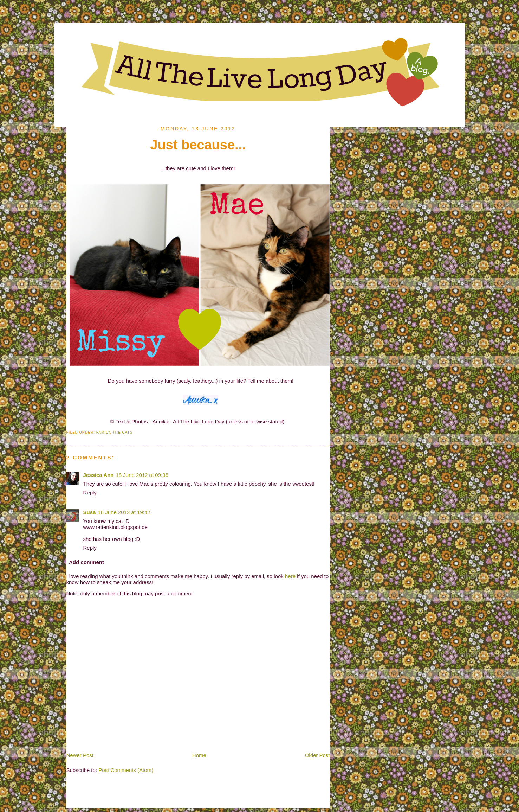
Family (103, 432)
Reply (90, 493)
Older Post (317, 755)
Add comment (86, 562)
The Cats (123, 432)
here (290, 576)
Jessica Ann (99, 475)
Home (199, 755)
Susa (90, 512)
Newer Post (80, 755)
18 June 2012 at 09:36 (142, 475)
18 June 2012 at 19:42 (124, 512)
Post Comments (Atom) (126, 770)
